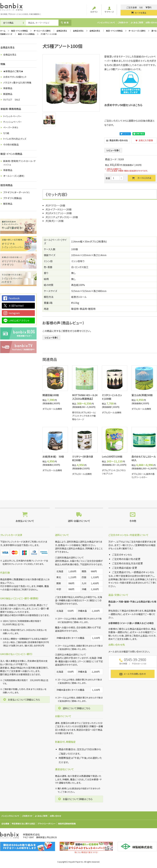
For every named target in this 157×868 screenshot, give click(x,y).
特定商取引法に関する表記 (23, 824)
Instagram (14, 313)
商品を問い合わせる (117, 140)
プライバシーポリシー (47, 824)
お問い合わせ (151, 22)
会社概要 (5, 824)
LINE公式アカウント (19, 320)
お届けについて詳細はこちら (78, 799)
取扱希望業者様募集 (67, 824)
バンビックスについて (106, 22)
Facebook (14, 298)
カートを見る (139, 13)
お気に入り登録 (144, 140)
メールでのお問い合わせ (133, 674)
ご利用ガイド (123, 22)
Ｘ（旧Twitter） (16, 306)
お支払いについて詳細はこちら (24, 700)
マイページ (109, 10)
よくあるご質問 (137, 22)
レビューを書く (113, 150)
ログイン (94, 10)
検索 (65, 23)
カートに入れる (142, 178)
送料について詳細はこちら (77, 708)
